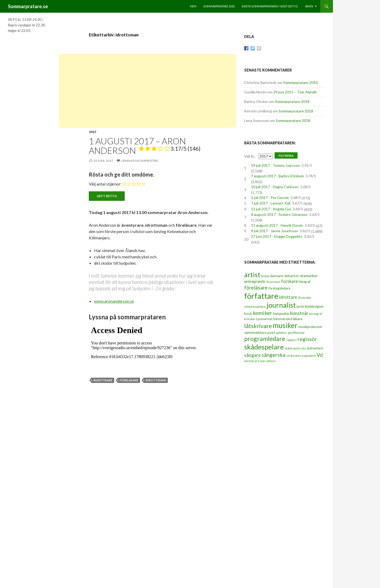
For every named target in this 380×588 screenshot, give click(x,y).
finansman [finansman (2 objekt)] (273, 282)
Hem (193, 6)
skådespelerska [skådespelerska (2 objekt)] (295, 348)
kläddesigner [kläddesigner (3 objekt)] (314, 307)
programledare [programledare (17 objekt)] (265, 339)
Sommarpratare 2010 (300, 82)
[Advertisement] (147, 91)
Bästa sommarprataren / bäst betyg (270, 6)
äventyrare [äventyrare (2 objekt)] (252, 361)
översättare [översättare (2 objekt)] (268, 361)
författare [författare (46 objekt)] (261, 296)
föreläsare (129, 380)
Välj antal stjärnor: (105, 184)
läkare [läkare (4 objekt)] (298, 319)
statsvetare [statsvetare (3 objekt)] (315, 348)
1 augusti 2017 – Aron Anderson (145, 146)
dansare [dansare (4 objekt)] (277, 276)
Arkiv (309, 6)
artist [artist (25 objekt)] (252, 274)
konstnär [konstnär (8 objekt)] (299, 313)
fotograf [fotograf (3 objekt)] (305, 282)
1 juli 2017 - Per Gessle (270, 198)
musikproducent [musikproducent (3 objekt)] (310, 327)
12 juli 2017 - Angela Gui (271, 209)
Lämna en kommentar (139, 161)
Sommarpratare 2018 (292, 101)
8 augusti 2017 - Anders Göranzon (279, 214)
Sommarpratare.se (28, 6)
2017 (92, 132)
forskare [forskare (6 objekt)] (289, 281)
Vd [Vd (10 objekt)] (320, 355)
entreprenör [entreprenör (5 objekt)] (255, 281)
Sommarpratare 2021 (219, 6)
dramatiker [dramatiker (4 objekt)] (309, 276)
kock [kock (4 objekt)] (248, 313)
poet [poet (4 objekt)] (271, 332)
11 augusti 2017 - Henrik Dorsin (277, 225)
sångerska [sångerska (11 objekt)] (274, 355)
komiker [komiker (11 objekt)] (263, 313)
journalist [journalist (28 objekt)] (281, 305)
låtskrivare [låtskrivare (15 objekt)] (258, 326)
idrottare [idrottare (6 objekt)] (288, 297)
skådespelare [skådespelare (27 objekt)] (264, 347)
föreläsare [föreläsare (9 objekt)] (256, 288)
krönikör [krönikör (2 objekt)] (250, 319)
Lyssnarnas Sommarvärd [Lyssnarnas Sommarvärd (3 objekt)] (274, 319)
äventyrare (103, 380)
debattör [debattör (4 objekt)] (292, 276)
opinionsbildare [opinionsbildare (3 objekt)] (255, 333)
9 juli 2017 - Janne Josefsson (275, 231)
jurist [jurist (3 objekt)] (300, 307)
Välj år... (250, 156)
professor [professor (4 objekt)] (296, 332)
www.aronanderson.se (114, 301)
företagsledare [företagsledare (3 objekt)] (279, 288)
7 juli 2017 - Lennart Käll (271, 203)
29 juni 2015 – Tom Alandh (295, 92)
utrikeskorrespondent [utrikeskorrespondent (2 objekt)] (301, 356)
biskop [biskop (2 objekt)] (265, 276)
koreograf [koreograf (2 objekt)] (316, 314)
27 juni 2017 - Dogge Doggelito (277, 236)
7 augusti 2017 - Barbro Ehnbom (277, 176)
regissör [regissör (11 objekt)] (307, 339)
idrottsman (156, 380)
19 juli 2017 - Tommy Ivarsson (275, 165)
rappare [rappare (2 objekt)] (291, 340)
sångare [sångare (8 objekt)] (252, 355)
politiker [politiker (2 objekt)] (282, 333)
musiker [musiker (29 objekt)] (285, 325)
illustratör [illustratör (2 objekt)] (304, 298)
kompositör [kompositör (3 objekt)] (281, 314)
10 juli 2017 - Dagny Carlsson (275, 187)
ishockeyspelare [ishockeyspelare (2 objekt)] (255, 307)
